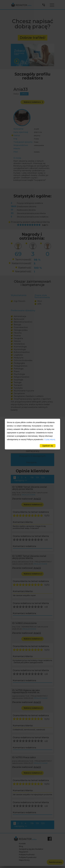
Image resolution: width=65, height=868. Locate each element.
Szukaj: (32, 433)
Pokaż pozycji (32, 428)
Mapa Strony (24, 860)
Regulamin (24, 852)
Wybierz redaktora (33, 102)
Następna (31, 462)
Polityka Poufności (27, 855)
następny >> (21, 480)
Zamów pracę (55, 862)
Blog (21, 846)
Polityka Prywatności (28, 857)
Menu (52, 4)
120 (43, 478)
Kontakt (22, 844)
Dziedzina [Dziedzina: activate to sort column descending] (18, 441)
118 (32, 478)
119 (37, 478)
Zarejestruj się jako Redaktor (31, 849)
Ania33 (37, 499)
